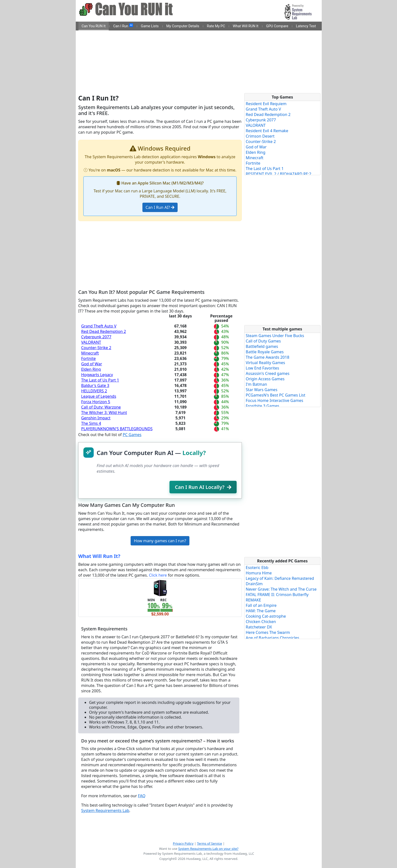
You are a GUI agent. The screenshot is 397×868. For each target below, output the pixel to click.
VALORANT (91, 342)
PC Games (132, 435)
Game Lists (150, 26)
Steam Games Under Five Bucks (275, 336)
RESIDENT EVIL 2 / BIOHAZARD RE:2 (279, 174)
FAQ (142, 796)
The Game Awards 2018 (267, 357)
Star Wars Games (262, 390)
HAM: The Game (261, 611)
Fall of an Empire (261, 605)
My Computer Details (183, 26)
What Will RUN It (245, 26)
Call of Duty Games (263, 341)
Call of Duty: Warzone (101, 407)
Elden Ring (91, 369)
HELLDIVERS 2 (94, 391)
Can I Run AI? (160, 207)
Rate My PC (216, 26)
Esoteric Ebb (257, 568)
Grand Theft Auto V (99, 326)
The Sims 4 (91, 423)
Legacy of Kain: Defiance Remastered (280, 578)
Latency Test (306, 26)
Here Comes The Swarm (268, 632)
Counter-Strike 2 (96, 348)
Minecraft (90, 353)
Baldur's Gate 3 (95, 385)
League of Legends (99, 396)
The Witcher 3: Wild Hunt (104, 413)
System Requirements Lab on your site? (208, 849)
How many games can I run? (160, 541)
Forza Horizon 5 (96, 402)
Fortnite (88, 358)
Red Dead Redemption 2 (104, 331)
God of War (92, 364)
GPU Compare (277, 26)
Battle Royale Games (265, 352)
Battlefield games (262, 346)
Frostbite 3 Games (262, 406)
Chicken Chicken (261, 622)
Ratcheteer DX (259, 627)
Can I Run (123, 26)
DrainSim (254, 584)
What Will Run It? (99, 556)
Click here (158, 575)
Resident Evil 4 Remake (267, 131)
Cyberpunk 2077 (96, 337)
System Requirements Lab (105, 811)
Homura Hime (259, 573)
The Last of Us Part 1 (100, 380)
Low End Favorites (262, 368)
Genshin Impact (96, 418)
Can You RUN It (94, 26)
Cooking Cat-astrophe (266, 616)
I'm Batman (256, 384)
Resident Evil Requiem (266, 104)
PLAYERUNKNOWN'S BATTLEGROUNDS (117, 429)
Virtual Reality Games (265, 363)
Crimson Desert (260, 136)
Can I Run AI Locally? (203, 487)
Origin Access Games (265, 379)
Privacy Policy (183, 843)
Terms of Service (210, 843)
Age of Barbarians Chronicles (272, 638)
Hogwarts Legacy (97, 375)
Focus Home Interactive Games (275, 400)
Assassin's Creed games (268, 373)
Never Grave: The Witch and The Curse (281, 589)
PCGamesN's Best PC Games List (275, 395)
